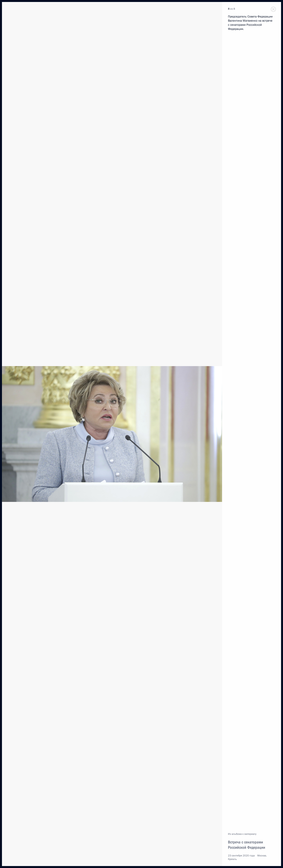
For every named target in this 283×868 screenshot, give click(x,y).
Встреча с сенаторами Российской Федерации (247, 845)
